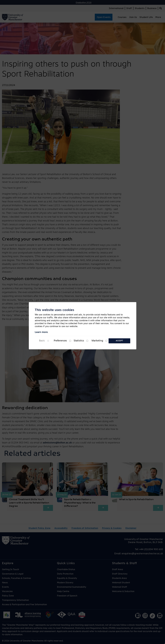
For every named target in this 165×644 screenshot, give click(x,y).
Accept (119, 341)
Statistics (79, 341)
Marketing (97, 341)
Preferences (60, 341)
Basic (42, 341)
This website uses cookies (54, 310)
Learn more (41, 332)
